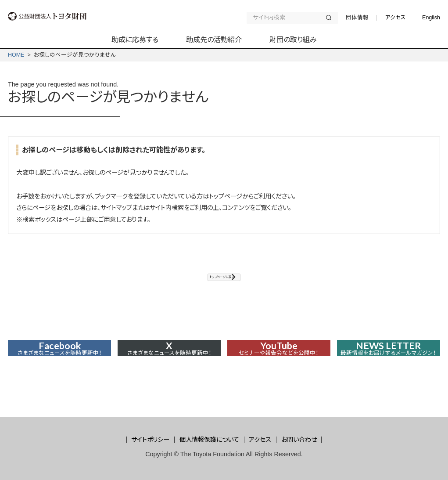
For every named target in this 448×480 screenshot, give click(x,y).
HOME (16, 55)
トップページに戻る (220, 281)
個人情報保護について (209, 440)
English (431, 18)
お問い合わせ (299, 440)
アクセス (395, 18)
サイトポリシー (150, 440)
